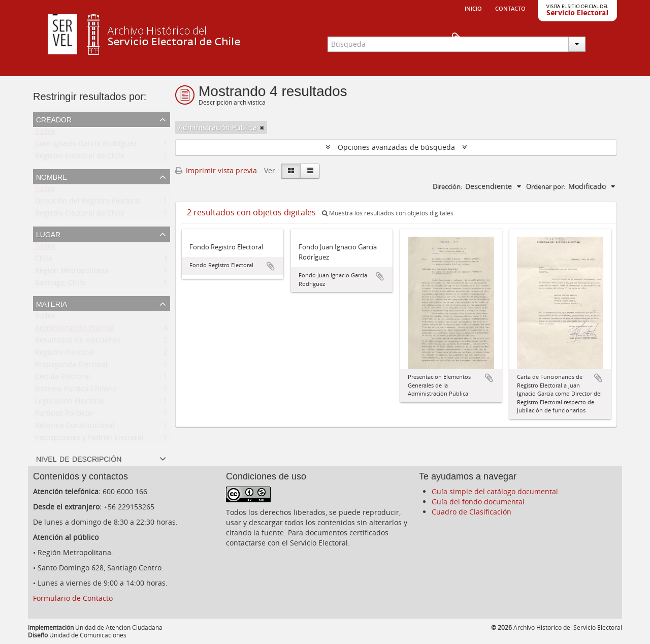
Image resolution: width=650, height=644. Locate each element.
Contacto (510, 8)
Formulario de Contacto (73, 598)
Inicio (473, 8)
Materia (52, 303)
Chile (44, 260)
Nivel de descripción (79, 458)
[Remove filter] (262, 127)
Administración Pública (74, 330)
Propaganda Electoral (71, 366)
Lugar (48, 234)
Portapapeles (600, 39)
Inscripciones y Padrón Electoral (89, 440)
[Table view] (310, 171)
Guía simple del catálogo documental (495, 491)
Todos (45, 133)
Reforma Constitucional (75, 427)
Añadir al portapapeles (271, 266)
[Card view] (291, 171)
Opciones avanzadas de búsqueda (396, 147)
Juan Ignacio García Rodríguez (86, 146)
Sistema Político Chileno (76, 391)
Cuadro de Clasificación (472, 512)
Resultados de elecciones (78, 342)
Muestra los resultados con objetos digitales (388, 213)
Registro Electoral (65, 354)
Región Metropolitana (72, 272)
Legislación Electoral (70, 403)
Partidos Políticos (64, 415)
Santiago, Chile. (61, 285)
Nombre (52, 176)
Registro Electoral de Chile (80, 158)
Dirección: (447, 186)
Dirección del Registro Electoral (88, 203)
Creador (54, 119)
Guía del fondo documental (478, 502)
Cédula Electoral (63, 379)
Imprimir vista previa (216, 170)
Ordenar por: (546, 186)
